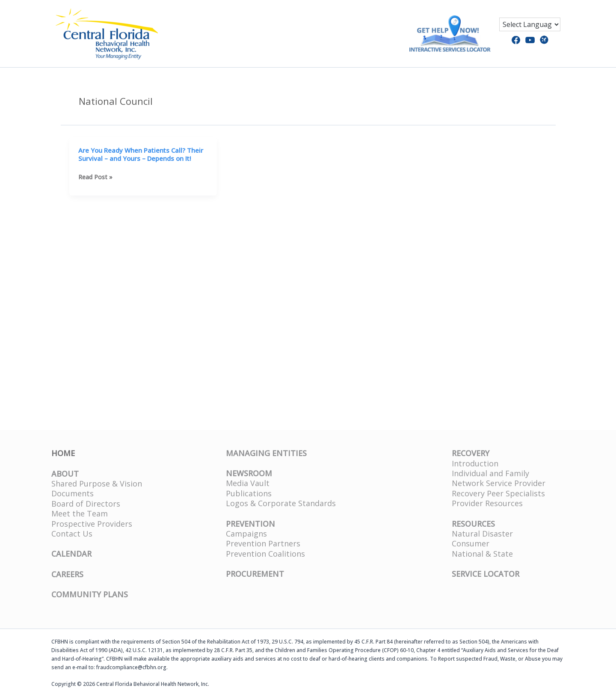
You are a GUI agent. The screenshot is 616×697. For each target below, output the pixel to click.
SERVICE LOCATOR (486, 574)
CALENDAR (71, 554)
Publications (249, 493)
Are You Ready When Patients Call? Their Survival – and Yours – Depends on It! (141, 154)
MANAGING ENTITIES (266, 453)
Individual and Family (490, 473)
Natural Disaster (482, 534)
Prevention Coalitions (265, 554)
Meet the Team (80, 513)
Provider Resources (487, 503)
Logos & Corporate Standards (281, 503)
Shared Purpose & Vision (97, 483)
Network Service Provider (499, 483)
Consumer (471, 543)
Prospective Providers (92, 524)
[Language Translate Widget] (530, 24)
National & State (482, 554)
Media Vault (248, 483)
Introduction (475, 463)
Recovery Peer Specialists (498, 493)
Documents (73, 493)
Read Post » (95, 177)
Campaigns (246, 534)
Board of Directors (86, 504)
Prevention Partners (263, 543)
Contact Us (72, 534)
